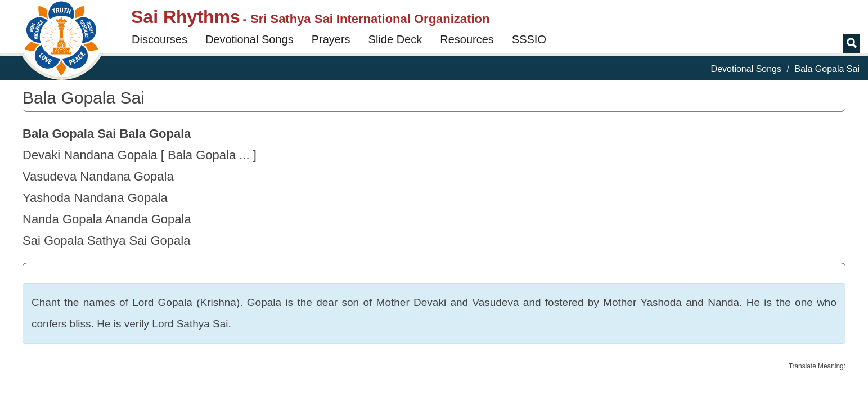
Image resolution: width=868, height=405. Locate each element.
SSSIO (529, 39)
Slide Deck (395, 39)
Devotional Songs (249, 39)
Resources (467, 39)
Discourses (159, 39)
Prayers (331, 39)
